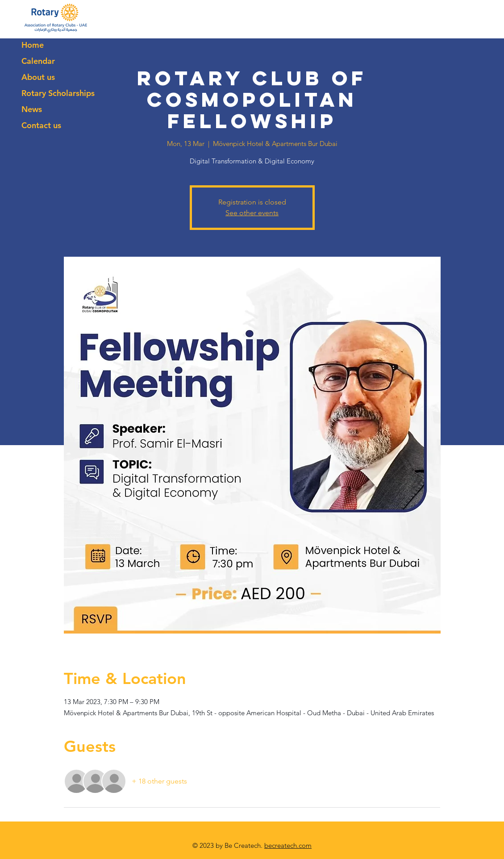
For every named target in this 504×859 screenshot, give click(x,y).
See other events (252, 213)
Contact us (41, 125)
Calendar (38, 61)
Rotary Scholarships (58, 93)
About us (38, 77)
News (32, 109)
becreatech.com (288, 845)
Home (33, 45)
